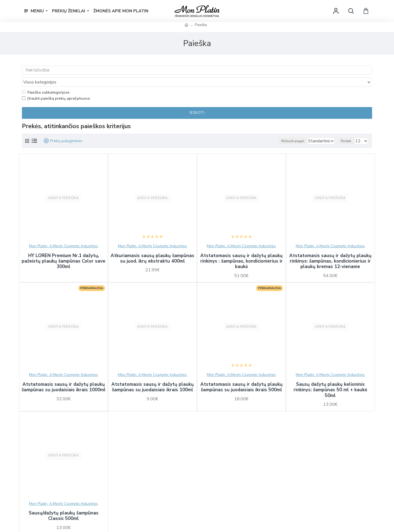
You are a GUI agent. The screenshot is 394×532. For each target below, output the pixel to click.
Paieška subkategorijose (46, 82)
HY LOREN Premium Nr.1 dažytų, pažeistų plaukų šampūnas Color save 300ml (63, 251)
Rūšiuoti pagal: (282, 131)
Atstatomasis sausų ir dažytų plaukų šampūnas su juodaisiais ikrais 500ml (241, 377)
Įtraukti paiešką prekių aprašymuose (56, 88)
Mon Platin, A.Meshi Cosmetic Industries (63, 236)
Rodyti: (349, 131)
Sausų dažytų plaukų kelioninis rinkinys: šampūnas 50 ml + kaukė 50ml (330, 380)
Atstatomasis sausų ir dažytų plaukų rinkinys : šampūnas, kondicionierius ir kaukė (241, 251)
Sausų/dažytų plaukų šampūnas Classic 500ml (64, 506)
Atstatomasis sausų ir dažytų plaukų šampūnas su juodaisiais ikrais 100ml (153, 377)
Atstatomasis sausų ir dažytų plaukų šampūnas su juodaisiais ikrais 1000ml (64, 377)
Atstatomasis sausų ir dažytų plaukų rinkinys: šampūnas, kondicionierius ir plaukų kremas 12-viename (330, 251)
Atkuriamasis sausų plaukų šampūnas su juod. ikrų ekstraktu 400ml (152, 248)
